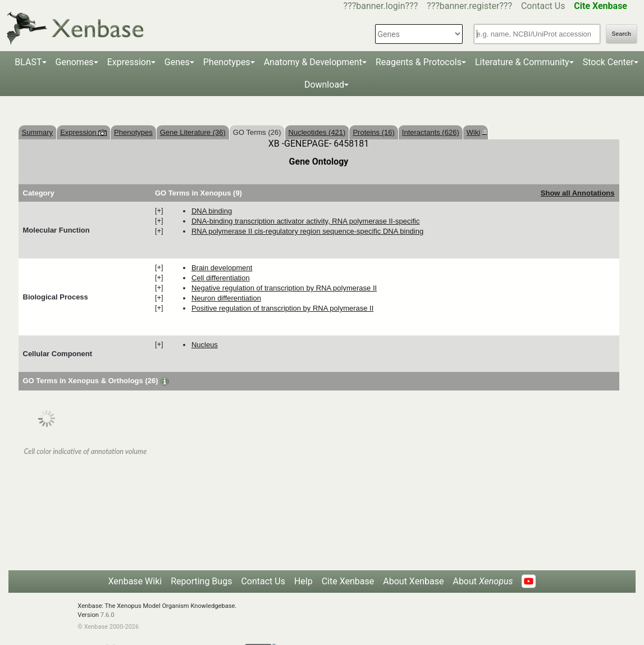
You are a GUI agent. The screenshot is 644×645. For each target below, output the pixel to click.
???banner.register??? (469, 6)
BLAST (28, 62)
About (483, 581)
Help (303, 581)
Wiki (476, 132)
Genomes (75, 62)
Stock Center (608, 62)
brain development (222, 268)
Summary (38, 132)
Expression (129, 62)
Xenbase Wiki (135, 581)
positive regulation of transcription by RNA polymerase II (282, 308)
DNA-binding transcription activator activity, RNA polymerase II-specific (306, 221)
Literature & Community (522, 62)
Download (324, 85)
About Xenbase (413, 581)
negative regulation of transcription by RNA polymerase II (284, 288)
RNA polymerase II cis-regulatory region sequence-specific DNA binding (307, 231)
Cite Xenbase (348, 581)
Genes (177, 62)
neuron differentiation (226, 298)
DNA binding (212, 211)
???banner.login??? (381, 6)
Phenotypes (227, 62)
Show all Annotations (578, 193)
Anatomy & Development (313, 62)
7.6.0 (108, 615)
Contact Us (543, 6)
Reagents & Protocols (419, 62)
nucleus (205, 345)
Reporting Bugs (201, 581)
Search (622, 34)
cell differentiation (221, 278)
